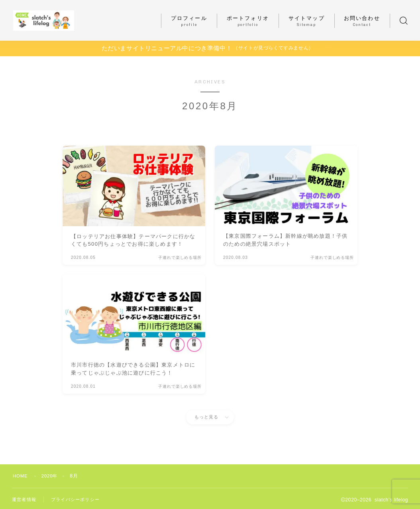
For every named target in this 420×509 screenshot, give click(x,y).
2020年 (52, 476)
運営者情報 (25, 500)
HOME (21, 476)
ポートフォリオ (248, 21)
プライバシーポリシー (79, 500)
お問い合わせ (362, 21)
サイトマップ (307, 21)
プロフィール (189, 21)
